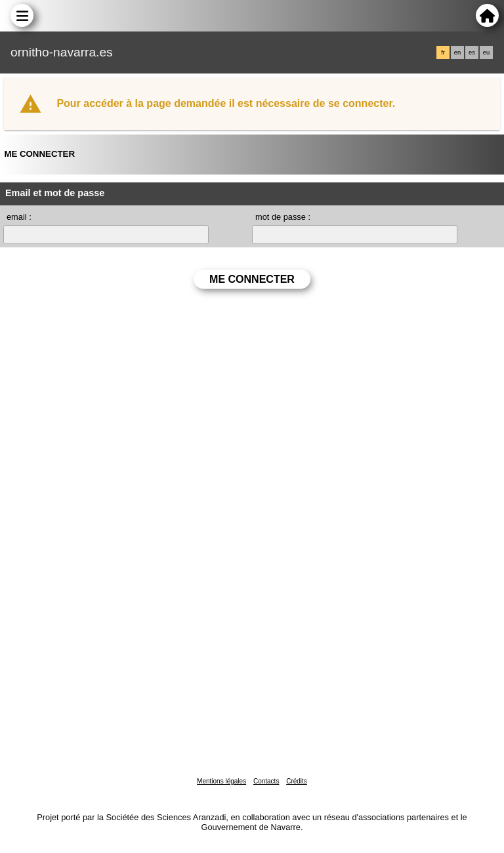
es (472, 52)
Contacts (266, 781)
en (457, 52)
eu (486, 52)
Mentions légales (221, 781)
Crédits (297, 781)
